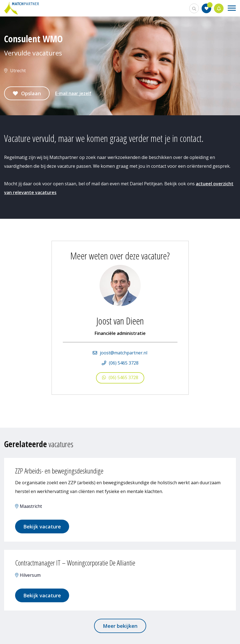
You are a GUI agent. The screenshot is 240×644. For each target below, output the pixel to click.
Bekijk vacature (42, 527)
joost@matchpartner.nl (124, 353)
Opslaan (31, 93)
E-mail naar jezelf (73, 93)
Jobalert (219, 8)
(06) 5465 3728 (124, 363)
